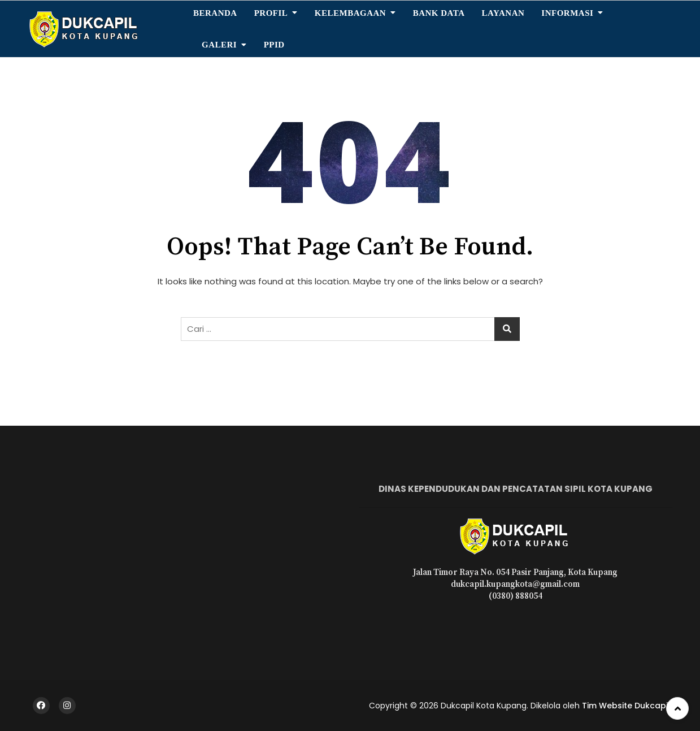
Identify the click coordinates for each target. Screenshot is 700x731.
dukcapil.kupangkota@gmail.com (515, 584)
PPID (274, 45)
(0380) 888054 (516, 596)
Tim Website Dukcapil (626, 706)
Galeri (219, 45)
